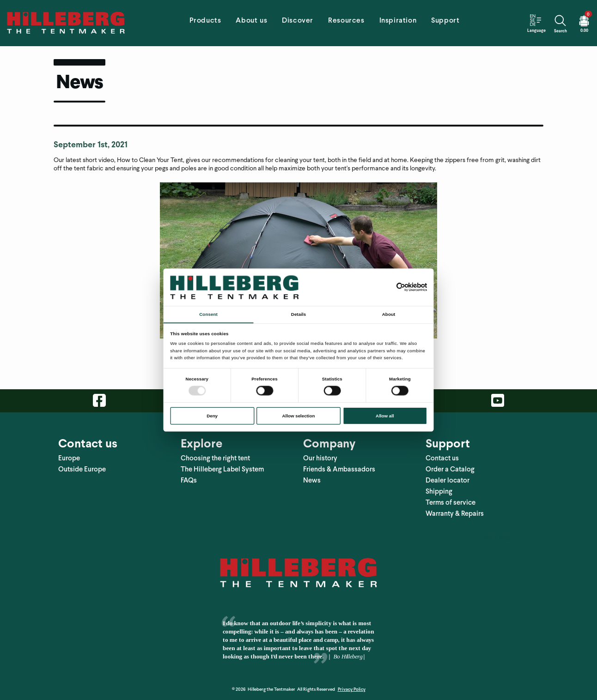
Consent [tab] (208, 314)
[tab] (205, 23)
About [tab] (389, 314)
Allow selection (299, 416)
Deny (212, 416)
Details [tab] (298, 314)
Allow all (385, 416)
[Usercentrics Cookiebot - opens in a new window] (401, 287)
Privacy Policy (352, 689)
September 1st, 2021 (91, 144)
